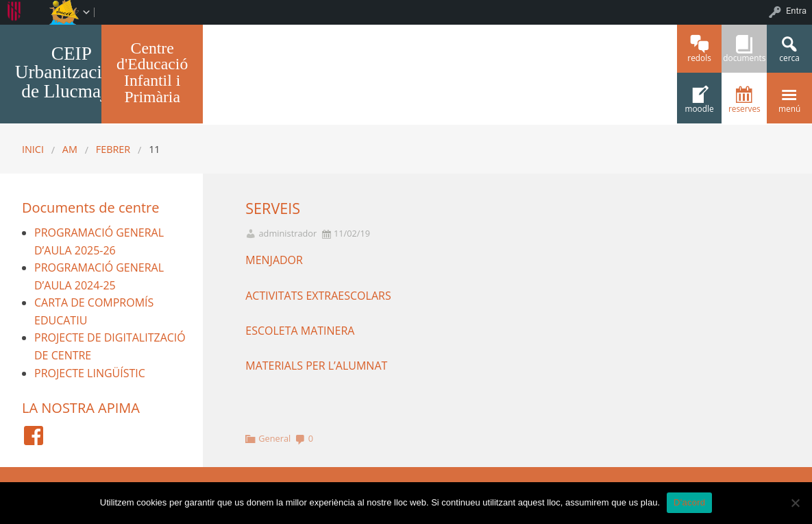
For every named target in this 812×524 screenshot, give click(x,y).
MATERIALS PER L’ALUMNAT (316, 366)
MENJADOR (274, 260)
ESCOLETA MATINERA (301, 331)
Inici (33, 149)
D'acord (689, 502)
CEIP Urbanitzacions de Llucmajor (72, 72)
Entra (796, 11)
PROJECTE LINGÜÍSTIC (90, 373)
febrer (113, 149)
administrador (287, 234)
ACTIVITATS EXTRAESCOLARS (318, 296)
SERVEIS (273, 208)
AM (70, 149)
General (274, 438)
